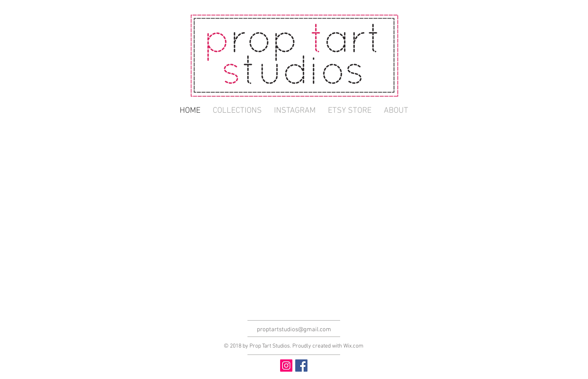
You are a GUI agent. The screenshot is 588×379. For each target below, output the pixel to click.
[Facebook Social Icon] (301, 366)
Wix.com (353, 346)
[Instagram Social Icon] (286, 366)
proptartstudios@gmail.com (294, 330)
